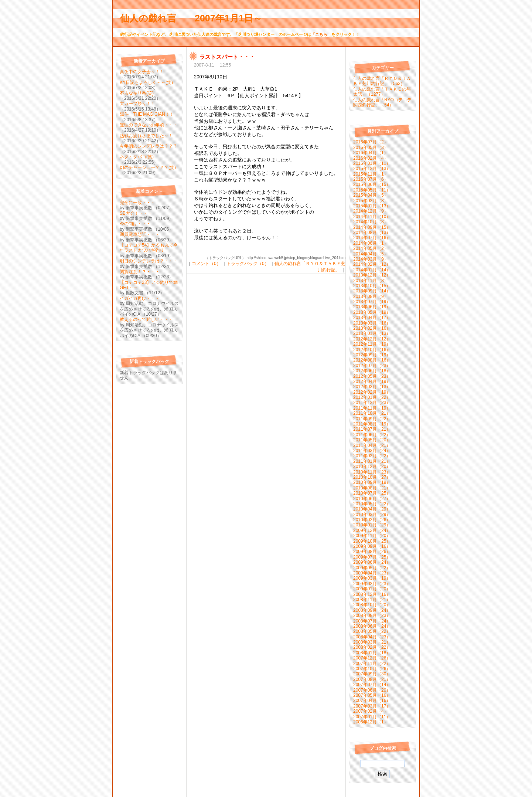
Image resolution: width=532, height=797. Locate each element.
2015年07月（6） (371, 179)
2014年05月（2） (371, 248)
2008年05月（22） (372, 631)
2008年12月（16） (372, 594)
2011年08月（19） (372, 424)
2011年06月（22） (372, 435)
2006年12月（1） (371, 722)
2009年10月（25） (372, 541)
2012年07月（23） (372, 366)
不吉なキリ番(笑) (137, 93)
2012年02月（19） (372, 392)
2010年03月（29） (372, 515)
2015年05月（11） (372, 190)
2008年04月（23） (372, 637)
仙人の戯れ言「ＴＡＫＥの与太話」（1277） (382, 92)
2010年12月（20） (372, 467)
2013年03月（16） (372, 323)
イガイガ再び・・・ (140, 298)
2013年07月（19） (372, 302)
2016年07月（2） (371, 142)
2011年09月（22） (372, 419)
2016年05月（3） (371, 147)
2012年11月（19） (372, 344)
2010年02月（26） (372, 520)
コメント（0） (206, 264)
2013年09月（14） (372, 291)
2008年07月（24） (372, 621)
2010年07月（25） (372, 493)
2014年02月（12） (372, 264)
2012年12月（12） (372, 339)
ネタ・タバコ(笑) (137, 157)
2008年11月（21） (372, 600)
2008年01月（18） (372, 653)
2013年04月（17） (372, 318)
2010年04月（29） (372, 509)
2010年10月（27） (372, 477)
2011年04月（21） (372, 445)
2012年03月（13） (372, 387)
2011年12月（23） (372, 403)
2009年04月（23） (372, 573)
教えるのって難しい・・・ (146, 319)
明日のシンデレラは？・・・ (149, 261)
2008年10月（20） (372, 605)
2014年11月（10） (372, 217)
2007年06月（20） (372, 690)
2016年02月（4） (371, 158)
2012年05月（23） (372, 376)
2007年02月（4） (371, 711)
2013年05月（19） (372, 312)
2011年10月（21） (372, 413)
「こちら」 (321, 34)
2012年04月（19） (372, 381)
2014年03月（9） (371, 259)
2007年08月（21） (372, 679)
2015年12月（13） (372, 169)
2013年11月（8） (371, 281)
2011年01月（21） (372, 461)
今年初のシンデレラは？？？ (149, 146)
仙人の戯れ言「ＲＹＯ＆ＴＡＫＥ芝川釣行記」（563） (382, 81)
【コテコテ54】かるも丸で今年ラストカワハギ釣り (149, 248)
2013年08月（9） (371, 296)
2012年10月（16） (372, 350)
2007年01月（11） (372, 717)
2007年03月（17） (372, 706)
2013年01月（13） (372, 333)
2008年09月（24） (372, 610)
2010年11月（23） (372, 472)
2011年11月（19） (372, 408)
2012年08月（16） (372, 360)
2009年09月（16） (372, 546)
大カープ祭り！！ (137, 104)
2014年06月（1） (371, 243)
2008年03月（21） (372, 642)
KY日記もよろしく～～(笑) (146, 82)
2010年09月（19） (372, 482)
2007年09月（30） (372, 674)
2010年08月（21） (372, 488)
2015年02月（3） (371, 201)
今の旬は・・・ (135, 224)
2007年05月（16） (372, 695)
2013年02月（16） (372, 328)
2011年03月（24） (372, 451)
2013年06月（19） (372, 307)
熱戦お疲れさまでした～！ (146, 136)
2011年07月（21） (372, 429)
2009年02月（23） (372, 584)
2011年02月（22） (372, 456)
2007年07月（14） (372, 685)
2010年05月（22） (372, 504)
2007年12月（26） (372, 658)
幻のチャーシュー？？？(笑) (148, 167)
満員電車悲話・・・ (140, 234)
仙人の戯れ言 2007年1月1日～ (196, 18)
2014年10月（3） (371, 222)
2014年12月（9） (371, 211)
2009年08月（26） (372, 552)
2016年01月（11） (372, 163)
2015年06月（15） (372, 184)
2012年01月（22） (372, 397)
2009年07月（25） (372, 557)
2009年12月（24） (372, 530)
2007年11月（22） (372, 664)
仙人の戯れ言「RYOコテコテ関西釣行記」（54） (382, 102)
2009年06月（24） (372, 562)
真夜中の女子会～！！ (142, 72)
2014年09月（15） (372, 227)
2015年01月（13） (372, 206)
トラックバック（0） (248, 264)
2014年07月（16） (372, 238)
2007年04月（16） (372, 701)
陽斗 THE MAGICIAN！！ (147, 114)
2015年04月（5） (371, 195)
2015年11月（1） (371, 174)
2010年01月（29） (372, 525)
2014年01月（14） (372, 270)
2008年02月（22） (372, 647)
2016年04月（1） (371, 153)
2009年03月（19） (372, 578)
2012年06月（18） (372, 371)
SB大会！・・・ (136, 213)
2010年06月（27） (372, 499)
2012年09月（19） (372, 355)
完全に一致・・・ (137, 203)
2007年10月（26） (372, 669)
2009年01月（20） (372, 589)
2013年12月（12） (372, 275)
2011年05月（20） (372, 440)
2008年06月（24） (372, 626)
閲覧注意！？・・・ (140, 272)
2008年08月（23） (372, 615)
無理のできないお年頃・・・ (149, 125)
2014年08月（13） (372, 233)
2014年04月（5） (371, 254)
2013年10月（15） (372, 286)
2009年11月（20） (372, 536)
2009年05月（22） (372, 568)
